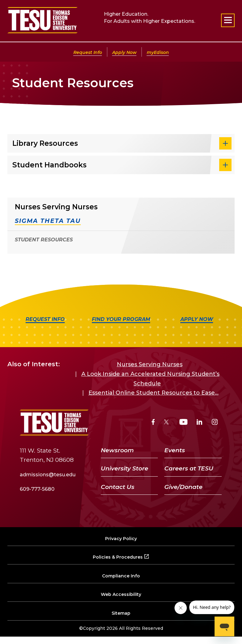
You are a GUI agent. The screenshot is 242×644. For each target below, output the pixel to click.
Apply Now (124, 52)
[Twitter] (167, 423)
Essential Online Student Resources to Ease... (154, 393)
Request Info (88, 52)
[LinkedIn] (199, 423)
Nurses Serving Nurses (150, 364)
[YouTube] (184, 423)
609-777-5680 (37, 489)
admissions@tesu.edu (48, 475)
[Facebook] (153, 423)
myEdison (158, 52)
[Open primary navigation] (228, 20)
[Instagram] (215, 423)
